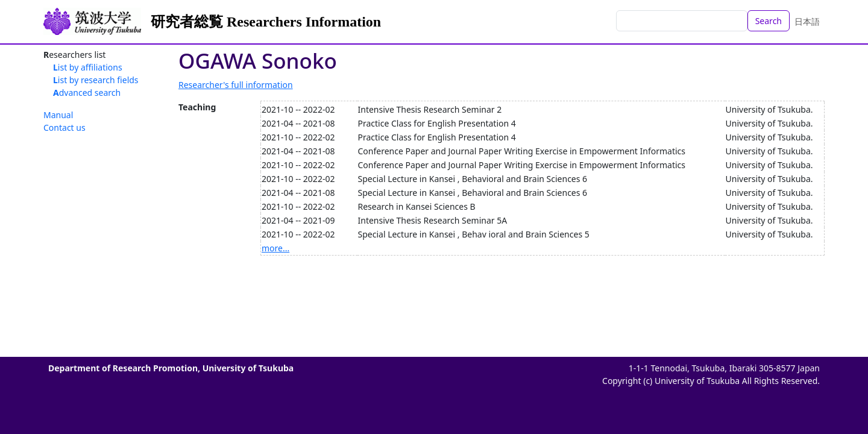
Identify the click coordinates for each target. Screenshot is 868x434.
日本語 (807, 21)
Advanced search (87, 93)
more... (275, 248)
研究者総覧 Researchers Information (266, 22)
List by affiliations (88, 67)
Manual (58, 115)
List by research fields (96, 80)
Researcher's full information (236, 85)
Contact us (64, 127)
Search (769, 21)
